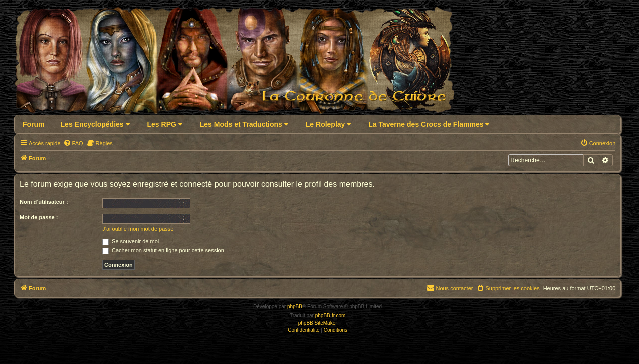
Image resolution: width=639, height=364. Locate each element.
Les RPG (165, 124)
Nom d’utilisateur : (44, 202)
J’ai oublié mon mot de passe (138, 229)
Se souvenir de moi (131, 241)
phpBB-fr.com (331, 316)
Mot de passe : (39, 217)
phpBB (295, 307)
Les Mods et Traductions (244, 124)
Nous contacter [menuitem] (450, 288)
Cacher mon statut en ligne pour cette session (163, 250)
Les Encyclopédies (95, 124)
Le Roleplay (328, 124)
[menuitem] (73, 143)
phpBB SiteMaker (318, 323)
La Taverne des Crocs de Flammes (429, 124)
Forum (34, 124)
